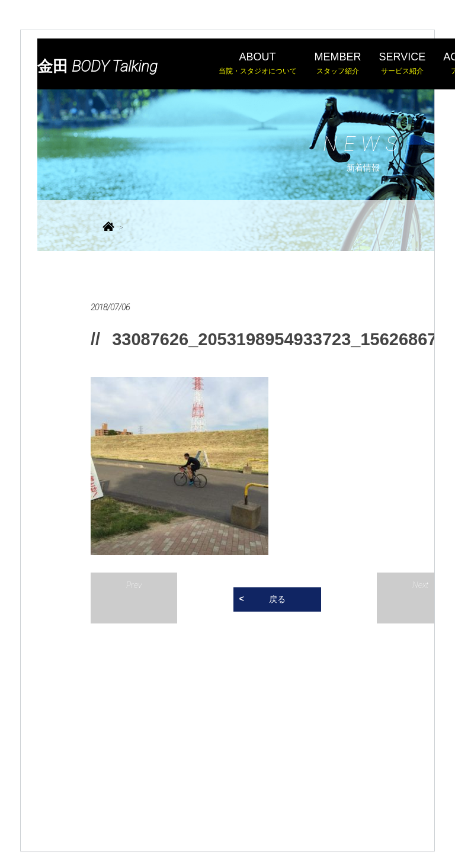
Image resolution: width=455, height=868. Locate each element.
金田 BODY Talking (97, 66)
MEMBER (338, 64)
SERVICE (403, 64)
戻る (277, 599)
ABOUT (258, 64)
